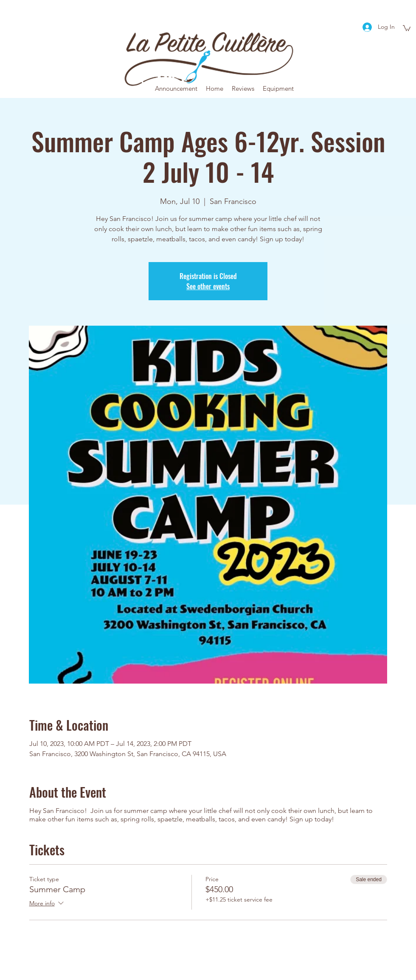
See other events (208, 286)
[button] (407, 28)
